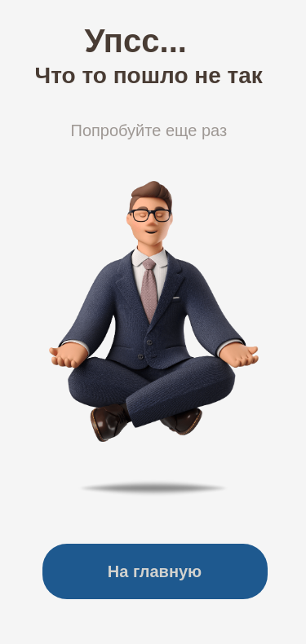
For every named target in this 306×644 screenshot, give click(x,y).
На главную (155, 571)
